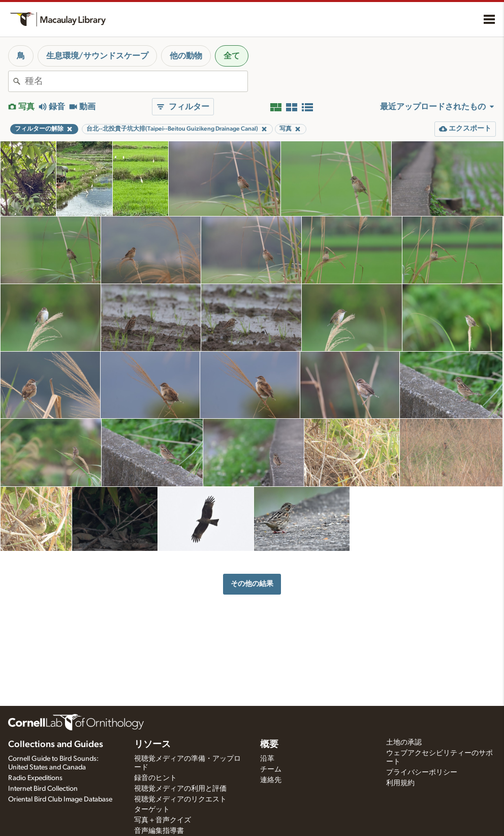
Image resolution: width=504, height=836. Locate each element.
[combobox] (136, 81)
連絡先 (271, 780)
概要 (269, 745)
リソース (152, 745)
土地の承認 (404, 742)
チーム (271, 769)
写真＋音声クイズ (163, 820)
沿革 (267, 759)
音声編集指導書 (159, 831)
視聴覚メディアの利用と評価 (180, 789)
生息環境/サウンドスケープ (97, 56)
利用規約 (400, 783)
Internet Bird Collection (43, 789)
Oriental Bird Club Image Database (60, 799)
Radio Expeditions (35, 778)
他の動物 (186, 56)
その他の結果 (252, 584)
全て (232, 56)
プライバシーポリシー (422, 772)
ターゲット (152, 810)
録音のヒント (155, 778)
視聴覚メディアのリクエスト (180, 799)
